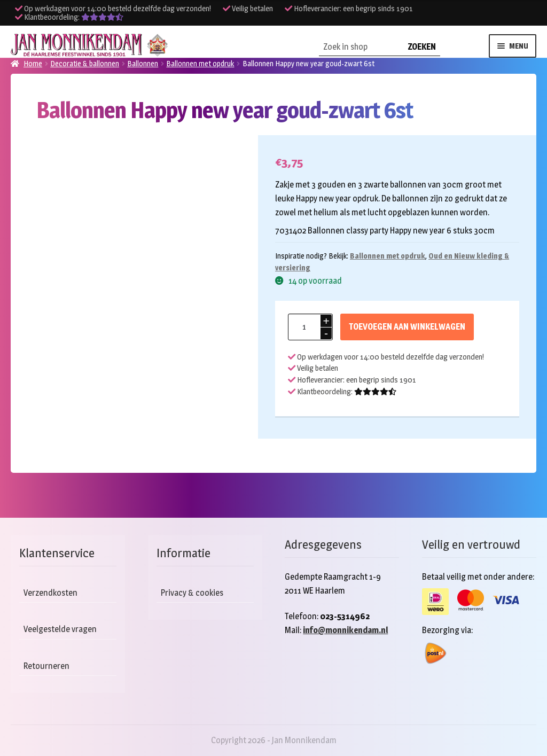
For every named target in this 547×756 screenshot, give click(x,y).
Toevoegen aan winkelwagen (407, 327)
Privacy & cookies (192, 593)
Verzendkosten (50, 593)
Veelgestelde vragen (60, 629)
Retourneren (46, 666)
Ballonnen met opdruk (388, 256)
